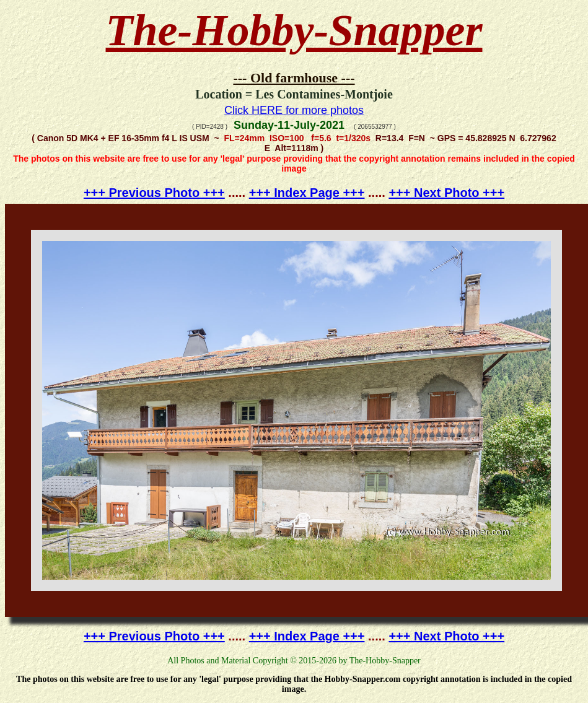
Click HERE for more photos (294, 110)
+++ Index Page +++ (307, 193)
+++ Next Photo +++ (446, 193)
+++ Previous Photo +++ (154, 193)
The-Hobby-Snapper (294, 30)
